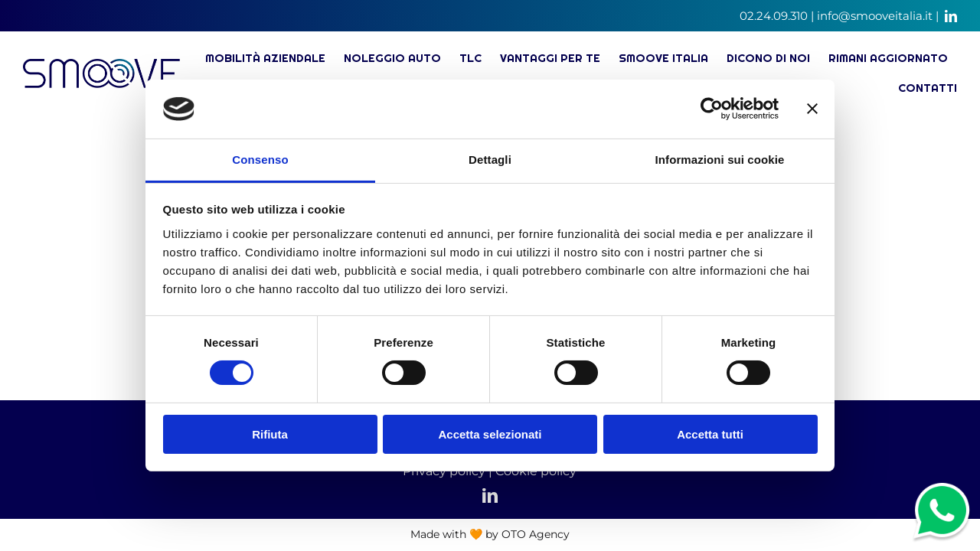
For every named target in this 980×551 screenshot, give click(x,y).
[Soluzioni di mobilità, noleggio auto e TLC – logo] (101, 66)
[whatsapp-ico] (942, 490)
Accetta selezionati (490, 434)
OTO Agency (536, 534)
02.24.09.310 (774, 16)
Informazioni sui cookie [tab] (720, 160)
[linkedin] (951, 16)
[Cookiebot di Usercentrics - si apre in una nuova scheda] (712, 109)
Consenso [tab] (260, 160)
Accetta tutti (710, 434)
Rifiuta (270, 434)
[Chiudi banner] (812, 109)
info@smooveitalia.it (875, 16)
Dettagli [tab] (490, 160)
